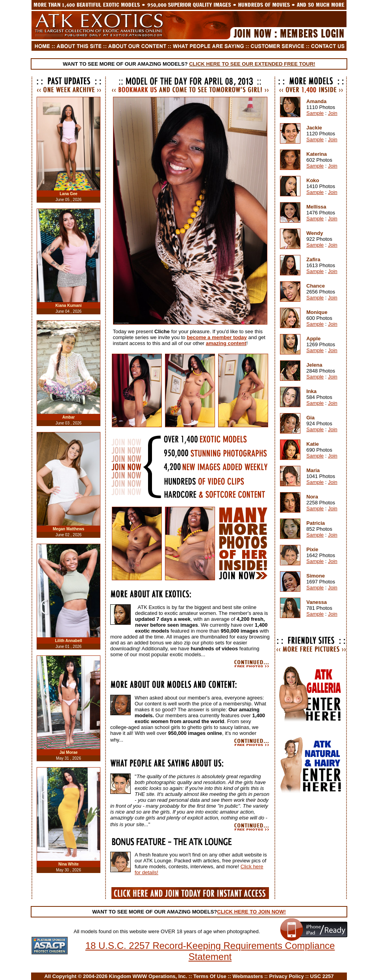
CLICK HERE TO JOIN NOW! (251, 912)
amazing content (226, 343)
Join (333, 113)
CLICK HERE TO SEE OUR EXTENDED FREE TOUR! (252, 64)
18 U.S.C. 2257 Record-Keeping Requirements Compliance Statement (210, 951)
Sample (315, 113)
